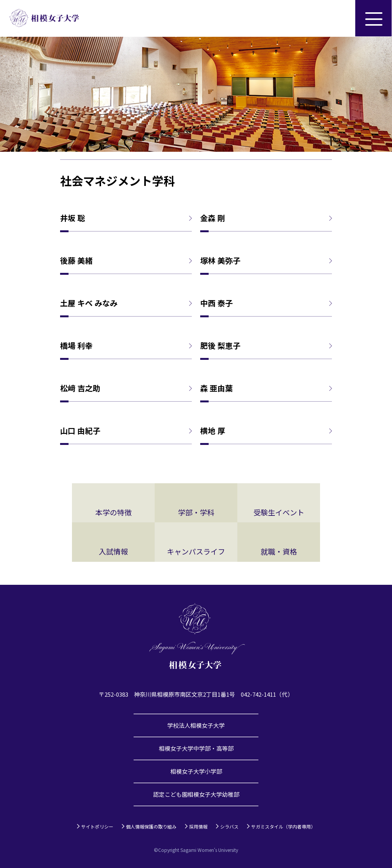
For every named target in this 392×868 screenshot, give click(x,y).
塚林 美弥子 (220, 261)
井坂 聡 (73, 218)
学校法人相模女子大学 (196, 725)
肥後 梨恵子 (220, 346)
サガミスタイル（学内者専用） (283, 826)
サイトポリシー (97, 826)
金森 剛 (213, 218)
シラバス (229, 826)
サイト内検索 (337, 18)
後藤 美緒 (76, 261)
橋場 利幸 (76, 346)
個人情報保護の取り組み (151, 826)
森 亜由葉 (216, 388)
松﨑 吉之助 (80, 388)
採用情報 (198, 826)
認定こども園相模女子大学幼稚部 (196, 794)
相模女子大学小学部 (196, 771)
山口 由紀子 (80, 431)
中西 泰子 (216, 303)
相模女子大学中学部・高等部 (196, 748)
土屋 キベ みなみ (89, 303)
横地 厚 (213, 431)
